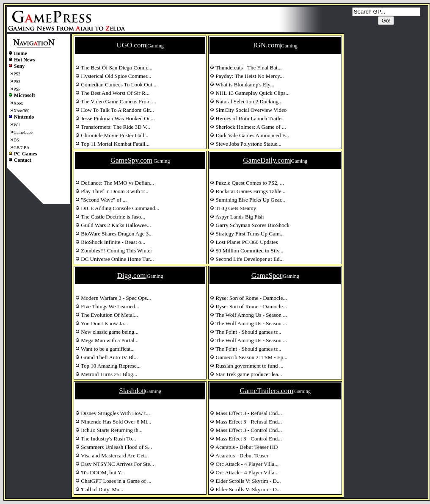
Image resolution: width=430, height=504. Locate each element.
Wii (17, 125)
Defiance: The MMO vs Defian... (115, 183)
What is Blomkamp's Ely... (242, 84)
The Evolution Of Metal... (107, 315)
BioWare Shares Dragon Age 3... (114, 234)
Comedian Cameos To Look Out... (116, 84)
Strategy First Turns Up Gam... (247, 234)
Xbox (18, 103)
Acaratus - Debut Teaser (239, 456)
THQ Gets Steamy (233, 208)
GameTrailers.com (267, 391)
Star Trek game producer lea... (246, 374)
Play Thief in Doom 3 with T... (112, 191)
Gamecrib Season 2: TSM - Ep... (249, 357)
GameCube (23, 132)
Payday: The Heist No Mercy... (247, 76)
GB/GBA (22, 148)
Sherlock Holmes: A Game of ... (248, 127)
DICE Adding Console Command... (117, 208)
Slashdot (131, 391)
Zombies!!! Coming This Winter (114, 251)
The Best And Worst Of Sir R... (112, 93)
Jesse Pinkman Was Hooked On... (115, 118)
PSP (17, 89)
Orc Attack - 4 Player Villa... (244, 464)
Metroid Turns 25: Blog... (106, 374)
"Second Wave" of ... (101, 200)
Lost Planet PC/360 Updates (244, 242)
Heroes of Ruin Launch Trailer (247, 118)
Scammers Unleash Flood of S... (114, 447)
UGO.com (131, 45)
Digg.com (132, 276)
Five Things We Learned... (107, 306)
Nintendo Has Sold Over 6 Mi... (113, 422)
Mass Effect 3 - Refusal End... (246, 413)
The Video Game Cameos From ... (116, 101)
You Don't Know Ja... (102, 323)
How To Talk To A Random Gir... (115, 110)
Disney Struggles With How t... (113, 413)
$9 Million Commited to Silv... (247, 251)
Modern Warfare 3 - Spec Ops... (113, 298)
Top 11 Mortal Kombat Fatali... (112, 144)
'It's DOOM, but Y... (100, 472)
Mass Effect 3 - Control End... (246, 430)
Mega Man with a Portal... (107, 340)
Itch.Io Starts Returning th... (109, 430)
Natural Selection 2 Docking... (246, 101)
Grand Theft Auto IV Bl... (106, 357)
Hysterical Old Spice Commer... (113, 76)
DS (16, 140)
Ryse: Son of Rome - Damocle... (248, 298)
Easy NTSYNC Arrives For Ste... (115, 464)
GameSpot (267, 276)
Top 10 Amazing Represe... (108, 366)
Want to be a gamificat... (105, 349)
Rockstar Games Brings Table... (248, 191)
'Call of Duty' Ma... (99, 489)
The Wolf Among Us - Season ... (248, 315)
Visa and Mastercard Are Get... (112, 456)
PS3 (17, 82)
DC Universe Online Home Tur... (115, 259)
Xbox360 (21, 111)
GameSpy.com (131, 160)
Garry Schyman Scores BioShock (250, 225)
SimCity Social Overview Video (248, 110)
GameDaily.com (266, 160)
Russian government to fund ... (247, 366)
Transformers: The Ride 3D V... (113, 127)
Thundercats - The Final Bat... (246, 68)
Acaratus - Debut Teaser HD (244, 447)
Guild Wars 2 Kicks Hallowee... (113, 225)
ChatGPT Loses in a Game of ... (113, 481)
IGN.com (267, 45)
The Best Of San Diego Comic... (114, 68)
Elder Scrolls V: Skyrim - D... (245, 481)
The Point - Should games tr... (245, 332)
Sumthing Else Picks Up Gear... (248, 200)
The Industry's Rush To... (106, 439)
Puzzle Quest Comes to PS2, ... (247, 183)
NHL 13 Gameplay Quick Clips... (250, 93)
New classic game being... (107, 332)
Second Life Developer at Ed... (247, 259)
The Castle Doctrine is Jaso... (110, 217)
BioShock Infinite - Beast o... (110, 242)
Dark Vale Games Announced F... (249, 135)
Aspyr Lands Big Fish (237, 217)
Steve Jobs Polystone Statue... (246, 144)
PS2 (17, 74)
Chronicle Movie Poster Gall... (112, 135)
